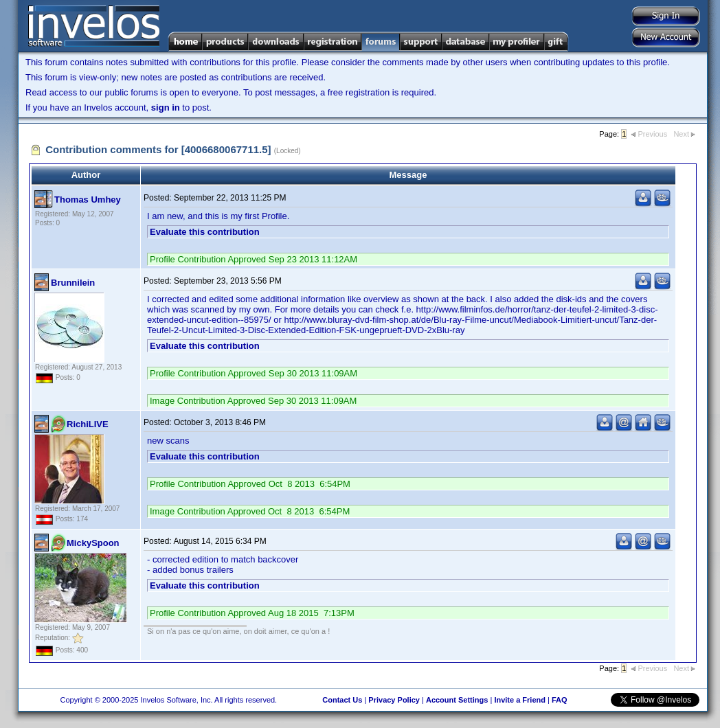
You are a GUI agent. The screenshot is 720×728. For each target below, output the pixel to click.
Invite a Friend (520, 700)
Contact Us (342, 700)
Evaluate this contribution (205, 232)
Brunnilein (73, 283)
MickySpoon (93, 543)
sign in (166, 107)
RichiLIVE (88, 424)
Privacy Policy (394, 700)
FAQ (560, 700)
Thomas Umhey (88, 200)
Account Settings (457, 700)
